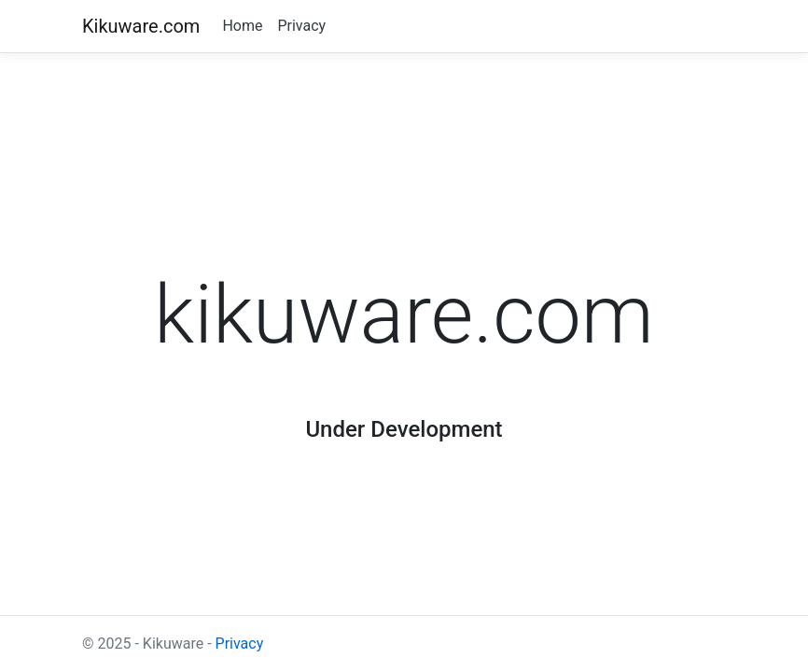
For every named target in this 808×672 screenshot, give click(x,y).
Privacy (301, 26)
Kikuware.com (141, 26)
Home (242, 26)
